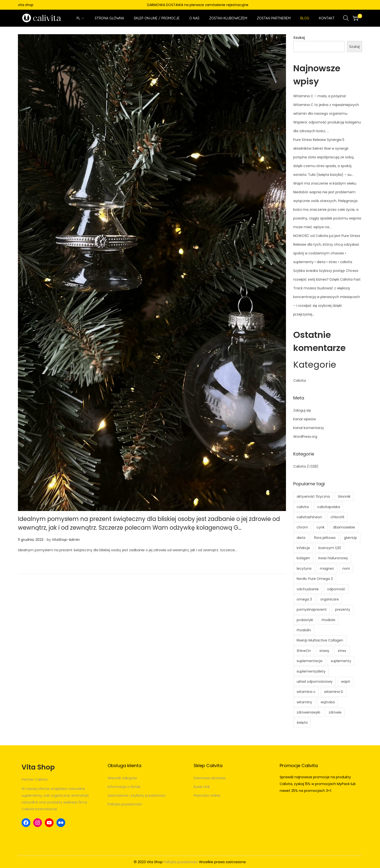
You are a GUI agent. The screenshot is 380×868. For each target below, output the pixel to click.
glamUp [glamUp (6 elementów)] (350, 538)
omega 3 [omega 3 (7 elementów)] (304, 599)
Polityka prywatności (125, 804)
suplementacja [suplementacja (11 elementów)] (309, 661)
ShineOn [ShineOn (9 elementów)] (304, 651)
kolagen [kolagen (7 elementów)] (303, 558)
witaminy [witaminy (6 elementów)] (304, 702)
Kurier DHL (202, 787)
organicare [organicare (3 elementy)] (330, 599)
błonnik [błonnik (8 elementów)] (344, 496)
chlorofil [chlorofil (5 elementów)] (337, 517)
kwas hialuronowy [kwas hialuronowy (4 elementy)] (333, 558)
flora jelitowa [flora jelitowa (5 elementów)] (325, 538)
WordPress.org (305, 437)
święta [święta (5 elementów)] (302, 722)
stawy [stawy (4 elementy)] (324, 651)
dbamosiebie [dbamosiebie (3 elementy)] (344, 527)
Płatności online (207, 795)
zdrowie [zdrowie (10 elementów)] (335, 712)
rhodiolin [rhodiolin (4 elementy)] (304, 630)
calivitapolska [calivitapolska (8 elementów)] (329, 507)
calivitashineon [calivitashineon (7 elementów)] (309, 517)
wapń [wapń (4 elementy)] (346, 681)
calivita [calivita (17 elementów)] (303, 507)
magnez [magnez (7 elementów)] (327, 568)
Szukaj (299, 38)
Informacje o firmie (124, 787)
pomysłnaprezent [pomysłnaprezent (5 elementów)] (312, 609)
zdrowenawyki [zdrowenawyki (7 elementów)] (308, 712)
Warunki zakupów (122, 778)
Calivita (300, 381)
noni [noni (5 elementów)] (346, 568)
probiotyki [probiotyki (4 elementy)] (305, 620)
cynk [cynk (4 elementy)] (321, 527)
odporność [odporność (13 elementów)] (336, 589)
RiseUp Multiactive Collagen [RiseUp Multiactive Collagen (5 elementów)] (320, 640)
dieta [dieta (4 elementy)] (301, 538)
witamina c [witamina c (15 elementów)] (306, 692)
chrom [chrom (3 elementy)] (302, 527)
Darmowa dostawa (210, 778)
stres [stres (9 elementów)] (342, 651)
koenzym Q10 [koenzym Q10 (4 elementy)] (330, 548)
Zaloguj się (302, 410)
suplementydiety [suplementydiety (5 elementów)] (311, 671)
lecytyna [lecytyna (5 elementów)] (304, 568)
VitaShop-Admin (66, 540)
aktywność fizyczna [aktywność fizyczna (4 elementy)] (313, 496)
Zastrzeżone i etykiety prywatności (137, 795)
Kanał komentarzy (309, 428)
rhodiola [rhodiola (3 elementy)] (328, 620)
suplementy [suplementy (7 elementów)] (341, 661)
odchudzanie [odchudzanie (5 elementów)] (308, 589)
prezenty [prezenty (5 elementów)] (343, 609)
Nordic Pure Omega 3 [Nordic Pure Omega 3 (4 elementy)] (315, 579)
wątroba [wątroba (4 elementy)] (328, 702)
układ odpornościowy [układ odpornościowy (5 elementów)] (315, 681)
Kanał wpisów (305, 419)
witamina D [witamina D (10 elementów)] (334, 692)
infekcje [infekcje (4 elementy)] (303, 548)
